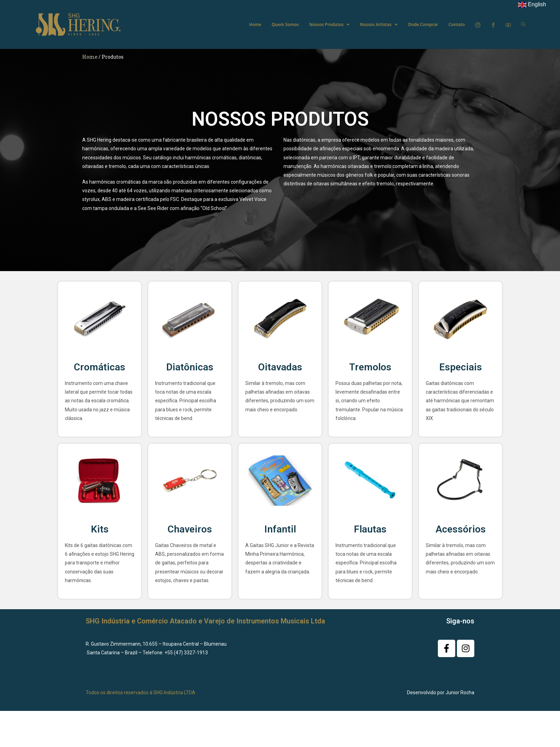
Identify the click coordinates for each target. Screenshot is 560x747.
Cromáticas (100, 367)
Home (90, 57)
